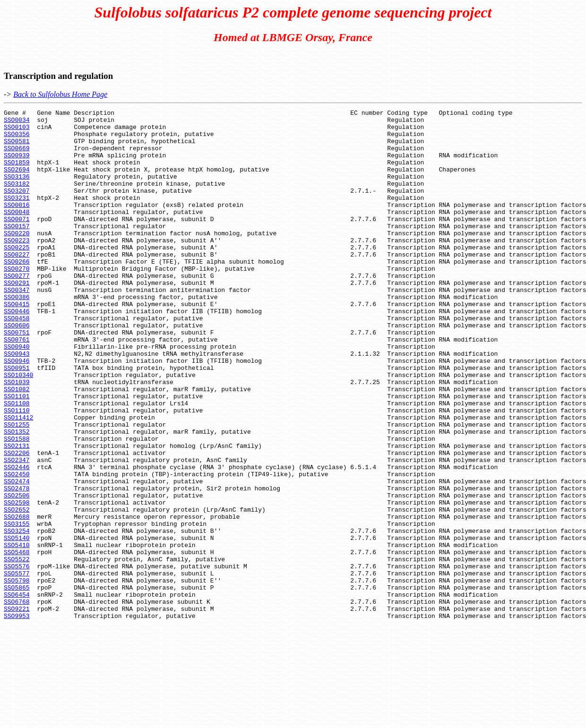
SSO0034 (17, 122)
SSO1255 (17, 488)
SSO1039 (17, 437)
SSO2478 (17, 565)
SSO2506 (17, 573)
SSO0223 (17, 267)
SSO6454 (17, 692)
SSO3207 (17, 207)
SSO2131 (17, 514)
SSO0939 (17, 165)
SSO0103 (17, 131)
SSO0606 (17, 369)
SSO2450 (17, 548)
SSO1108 (17, 462)
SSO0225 (17, 275)
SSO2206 (17, 522)
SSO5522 (17, 650)
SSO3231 (17, 216)
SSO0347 (17, 326)
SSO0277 (17, 309)
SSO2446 (17, 539)
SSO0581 (17, 148)
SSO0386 (17, 335)
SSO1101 (17, 454)
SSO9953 (17, 718)
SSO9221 (17, 709)
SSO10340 (18, 428)
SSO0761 (17, 386)
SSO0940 (17, 394)
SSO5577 (17, 667)
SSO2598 (17, 582)
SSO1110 (17, 471)
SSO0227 (17, 284)
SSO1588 (17, 505)
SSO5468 (17, 641)
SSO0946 (17, 411)
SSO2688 (17, 599)
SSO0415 (17, 343)
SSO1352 (17, 497)
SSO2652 (17, 590)
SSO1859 (17, 173)
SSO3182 (17, 199)
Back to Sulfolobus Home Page (60, 94)
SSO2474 (17, 556)
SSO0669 (17, 156)
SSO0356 (17, 139)
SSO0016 (17, 224)
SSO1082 (17, 445)
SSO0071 (17, 241)
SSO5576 (17, 658)
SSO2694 (17, 182)
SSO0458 (17, 360)
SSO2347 (17, 531)
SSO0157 (17, 250)
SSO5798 (17, 675)
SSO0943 (17, 403)
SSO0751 (17, 377)
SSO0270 (17, 301)
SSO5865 (17, 684)
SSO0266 (17, 292)
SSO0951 (17, 420)
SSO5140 (17, 624)
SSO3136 (17, 190)
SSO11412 (18, 480)
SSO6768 (17, 701)
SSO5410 (17, 633)
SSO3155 (17, 607)
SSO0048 (17, 233)
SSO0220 (17, 258)
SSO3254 (17, 616)
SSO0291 (17, 318)
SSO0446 (17, 352)
